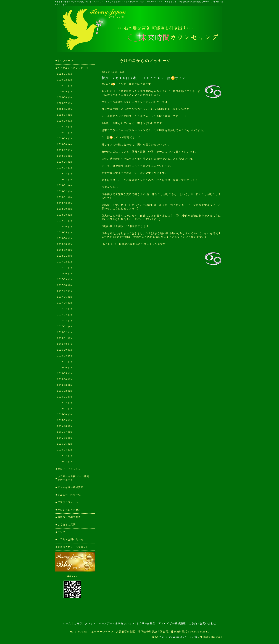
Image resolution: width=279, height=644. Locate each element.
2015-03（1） (65, 456)
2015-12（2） (65, 403)
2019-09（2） (65, 138)
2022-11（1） (65, 74)
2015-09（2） (65, 420)
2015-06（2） (65, 438)
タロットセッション (69, 469)
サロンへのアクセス (69, 510)
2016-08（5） (65, 356)
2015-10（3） (65, 414)
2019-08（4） (65, 144)
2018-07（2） (65, 221)
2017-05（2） (65, 303)
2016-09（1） (65, 350)
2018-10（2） (65, 203)
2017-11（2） (65, 268)
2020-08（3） (65, 97)
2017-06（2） (65, 297)
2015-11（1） (65, 409)
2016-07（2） (65, 362)
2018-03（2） (65, 244)
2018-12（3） (65, 191)
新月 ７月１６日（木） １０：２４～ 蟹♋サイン (144, 78)
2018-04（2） (65, 238)
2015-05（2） (65, 444)
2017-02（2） (65, 321)
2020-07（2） (65, 103)
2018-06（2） (65, 227)
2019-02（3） (65, 179)
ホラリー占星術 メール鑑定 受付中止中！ (75, 478)
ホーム (67, 623)
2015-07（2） (65, 432)
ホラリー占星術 (146, 623)
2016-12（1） (65, 332)
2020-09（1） (65, 92)
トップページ (65, 61)
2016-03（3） (65, 385)
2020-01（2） (65, 133)
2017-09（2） (65, 279)
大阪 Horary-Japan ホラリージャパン (179, 637)
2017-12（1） (65, 262)
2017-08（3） (65, 285)
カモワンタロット (85, 623)
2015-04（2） (65, 450)
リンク (63, 532)
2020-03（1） (65, 121)
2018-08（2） (65, 215)
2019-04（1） (65, 168)
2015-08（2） (65, 426)
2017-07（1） (65, 291)
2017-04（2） (65, 309)
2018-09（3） (65, 209)
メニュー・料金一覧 (69, 495)
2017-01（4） (65, 326)
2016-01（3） (65, 397)
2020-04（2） (65, 115)
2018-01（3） (65, 256)
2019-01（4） (65, 185)
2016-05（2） (65, 373)
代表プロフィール (68, 502)
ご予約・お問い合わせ (70, 539)
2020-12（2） (65, 80)
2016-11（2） (65, 338)
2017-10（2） (65, 273)
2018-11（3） (65, 197)
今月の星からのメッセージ (73, 68)
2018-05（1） (65, 232)
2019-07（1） (65, 150)
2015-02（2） (65, 461)
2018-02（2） (65, 250)
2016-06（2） (65, 367)
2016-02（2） (65, 391)
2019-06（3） (65, 156)
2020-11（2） (65, 86)
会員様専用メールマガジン (73, 547)
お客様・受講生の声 (69, 517)
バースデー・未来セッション (117, 623)
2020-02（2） (65, 127)
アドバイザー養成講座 (70, 487)
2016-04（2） (65, 379)
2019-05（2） (65, 162)
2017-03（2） (65, 315)
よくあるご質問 (67, 524)
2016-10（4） (65, 344)
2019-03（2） (65, 174)
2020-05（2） (65, 109)
